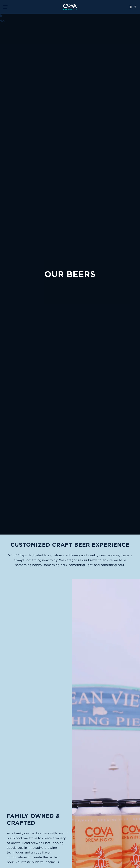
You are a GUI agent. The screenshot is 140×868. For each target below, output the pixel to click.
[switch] (7, 7)
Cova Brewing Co (70, 7)
